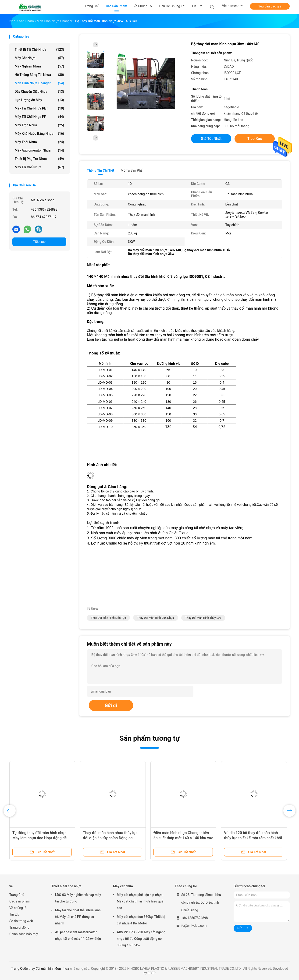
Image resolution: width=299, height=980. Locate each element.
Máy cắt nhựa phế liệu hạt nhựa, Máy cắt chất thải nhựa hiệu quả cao (140, 901)
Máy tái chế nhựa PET (39, 108)
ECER (152, 973)
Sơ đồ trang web (21, 921)
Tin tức (14, 914)
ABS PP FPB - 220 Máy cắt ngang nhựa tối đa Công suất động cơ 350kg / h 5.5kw (141, 939)
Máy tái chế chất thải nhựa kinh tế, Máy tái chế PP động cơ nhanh (78, 917)
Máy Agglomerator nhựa (39, 150)
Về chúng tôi (18, 908)
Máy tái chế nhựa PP (39, 117)
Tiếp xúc (39, 242)
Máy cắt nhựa (39, 58)
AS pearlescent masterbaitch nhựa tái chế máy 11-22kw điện (78, 935)
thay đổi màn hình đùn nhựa (156, 618)
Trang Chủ (17, 895)
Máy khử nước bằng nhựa (39, 134)
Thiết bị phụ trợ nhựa (39, 159)
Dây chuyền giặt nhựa (39, 92)
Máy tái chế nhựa (39, 167)
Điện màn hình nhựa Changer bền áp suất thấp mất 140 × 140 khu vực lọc (183, 838)
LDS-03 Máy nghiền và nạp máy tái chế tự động (78, 898)
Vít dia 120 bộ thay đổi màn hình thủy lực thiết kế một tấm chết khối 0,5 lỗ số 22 (253, 838)
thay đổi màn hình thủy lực (203, 618)
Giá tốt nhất (211, 139)
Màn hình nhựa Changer (39, 83)
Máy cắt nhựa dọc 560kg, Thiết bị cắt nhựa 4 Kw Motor (141, 920)
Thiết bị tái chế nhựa (39, 50)
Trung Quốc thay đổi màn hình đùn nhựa (40, 969)
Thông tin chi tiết (101, 170)
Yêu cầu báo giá (270, 6)
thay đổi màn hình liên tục (108, 618)
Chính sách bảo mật (24, 934)
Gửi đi (111, 705)
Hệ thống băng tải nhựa (39, 75)
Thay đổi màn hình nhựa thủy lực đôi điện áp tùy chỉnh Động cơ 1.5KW (110, 838)
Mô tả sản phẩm (133, 170)
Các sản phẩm (20, 901)
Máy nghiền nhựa (39, 66)
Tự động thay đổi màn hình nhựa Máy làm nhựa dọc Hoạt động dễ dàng (39, 838)
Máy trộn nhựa (39, 125)
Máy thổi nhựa (39, 142)
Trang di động (19, 927)
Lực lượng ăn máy (39, 100)
